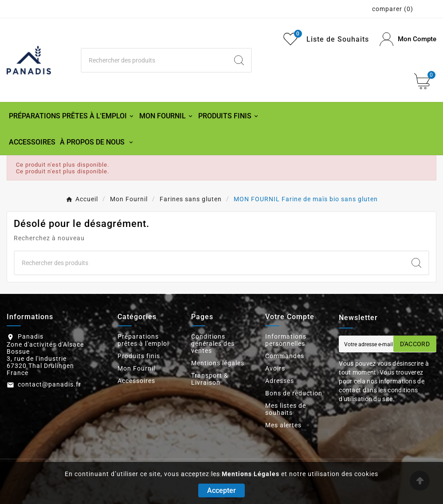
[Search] (239, 60)
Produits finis (139, 356)
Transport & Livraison (210, 379)
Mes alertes (283, 425)
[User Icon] (408, 39)
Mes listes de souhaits (286, 409)
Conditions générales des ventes (213, 344)
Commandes (285, 356)
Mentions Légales (251, 474)
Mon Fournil (136, 368)
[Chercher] (154, 60)
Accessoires (136, 381)
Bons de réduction (294, 393)
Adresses (280, 381)
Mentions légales (218, 363)
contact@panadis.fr (49, 384)
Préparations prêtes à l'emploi (143, 340)
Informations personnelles (286, 340)
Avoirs (275, 368)
